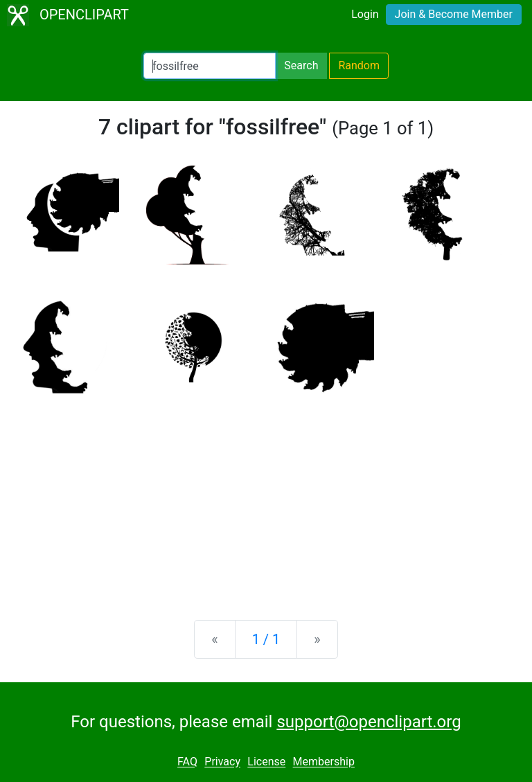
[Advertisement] (266, 501)
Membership (324, 762)
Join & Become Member (454, 14)
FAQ (187, 762)
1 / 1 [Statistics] (266, 639)
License (266, 762)
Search (301, 65)
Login (365, 14)
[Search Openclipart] (210, 66)
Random (359, 65)
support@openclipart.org (369, 722)
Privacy (222, 762)
